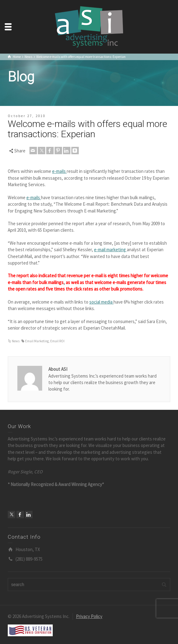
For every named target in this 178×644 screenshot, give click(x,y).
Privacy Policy (89, 616)
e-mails (59, 171)
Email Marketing (37, 341)
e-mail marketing (110, 250)
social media (101, 302)
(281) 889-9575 (29, 559)
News (16, 341)
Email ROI (57, 341)
